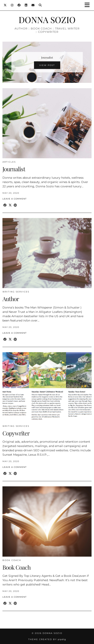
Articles (9, 162)
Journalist (14, 169)
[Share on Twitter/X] (10, 205)
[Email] (33, 5)
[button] (88, 5)
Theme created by (47, 639)
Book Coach (12, 560)
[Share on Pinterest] (15, 205)
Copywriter (16, 433)
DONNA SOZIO (47, 19)
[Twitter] (5, 5)
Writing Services (16, 292)
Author (11, 299)
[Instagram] (12, 5)
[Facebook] (19, 5)
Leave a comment (15, 199)
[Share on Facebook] (5, 205)
